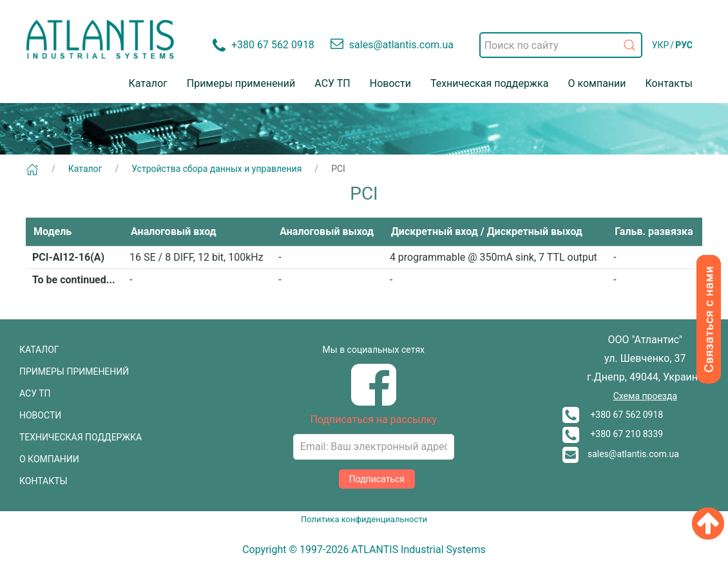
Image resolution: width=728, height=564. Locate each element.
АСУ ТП (332, 83)
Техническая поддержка (490, 83)
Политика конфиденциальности (364, 519)
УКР (661, 45)
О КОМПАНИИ (49, 459)
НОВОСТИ (40, 415)
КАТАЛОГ (39, 350)
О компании (597, 83)
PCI (338, 169)
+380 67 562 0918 (613, 415)
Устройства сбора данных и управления (216, 169)
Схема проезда (645, 396)
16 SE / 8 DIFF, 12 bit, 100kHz (196, 257)
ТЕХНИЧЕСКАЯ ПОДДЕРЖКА (81, 437)
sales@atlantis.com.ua (621, 454)
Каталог (148, 83)
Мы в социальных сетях (374, 350)
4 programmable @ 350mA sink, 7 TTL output (493, 257)
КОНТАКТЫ (43, 481)
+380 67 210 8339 (613, 434)
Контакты (669, 83)
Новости (390, 83)
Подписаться (377, 479)
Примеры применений (241, 83)
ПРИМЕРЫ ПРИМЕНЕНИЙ (74, 371)
